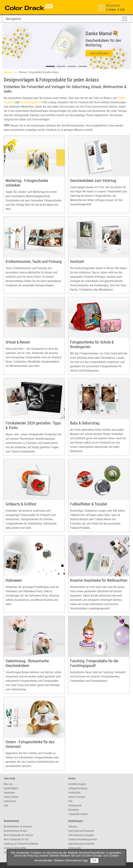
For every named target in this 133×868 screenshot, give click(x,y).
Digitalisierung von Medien (81, 844)
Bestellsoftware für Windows (18, 827)
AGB (6, 805)
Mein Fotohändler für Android (18, 835)
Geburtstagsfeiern (31, 102)
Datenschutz (10, 801)
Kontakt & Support (77, 784)
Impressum (9, 793)
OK (94, 860)
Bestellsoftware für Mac (16, 831)
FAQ (70, 801)
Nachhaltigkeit (11, 788)
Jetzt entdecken (99, 53)
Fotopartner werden (78, 814)
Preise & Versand (77, 797)
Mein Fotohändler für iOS (16, 839)
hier (85, 860)
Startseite (9, 72)
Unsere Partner (11, 797)
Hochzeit (9, 102)
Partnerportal (75, 805)
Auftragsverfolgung (78, 788)
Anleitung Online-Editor (15, 848)
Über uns (8, 784)
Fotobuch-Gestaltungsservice (83, 839)
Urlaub (121, 98)
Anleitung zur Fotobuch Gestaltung (21, 844)
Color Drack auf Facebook (81, 831)
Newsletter (74, 810)
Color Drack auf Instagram (81, 835)
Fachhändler (74, 793)
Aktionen (73, 827)
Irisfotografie (75, 848)
